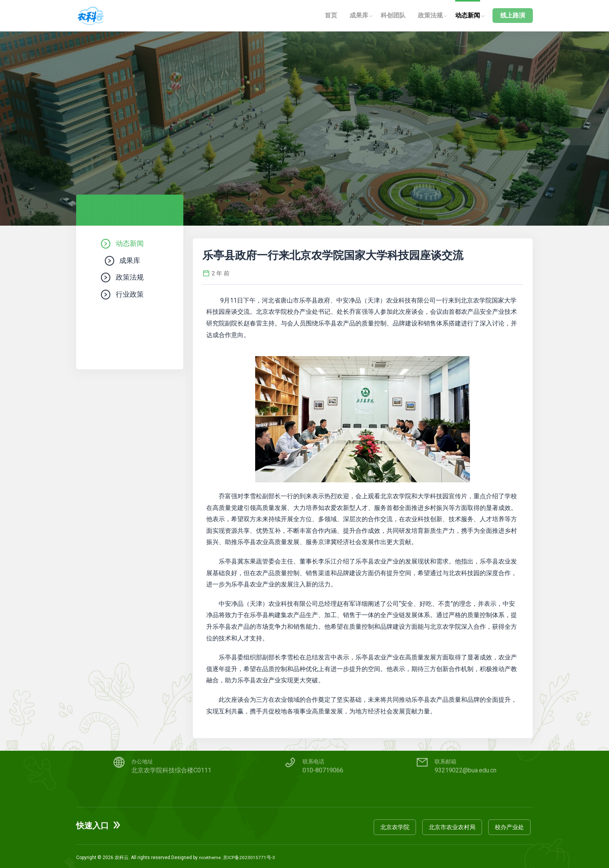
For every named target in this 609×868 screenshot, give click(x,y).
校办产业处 (512, 825)
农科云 (122, 855)
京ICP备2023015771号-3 (251, 855)
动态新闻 (468, 15)
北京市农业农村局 (454, 825)
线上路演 (513, 15)
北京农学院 (397, 825)
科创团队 (393, 15)
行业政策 (130, 297)
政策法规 (430, 15)
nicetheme (211, 855)
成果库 (359, 15)
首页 (331, 15)
